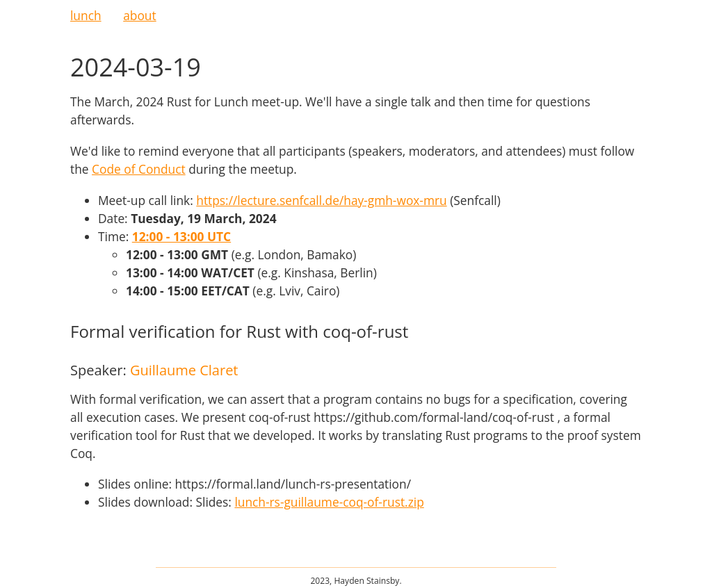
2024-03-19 (136, 67)
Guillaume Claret (184, 370)
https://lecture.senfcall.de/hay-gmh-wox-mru (321, 200)
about (139, 15)
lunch (86, 15)
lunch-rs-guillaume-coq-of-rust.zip (329, 502)
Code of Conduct (139, 169)
